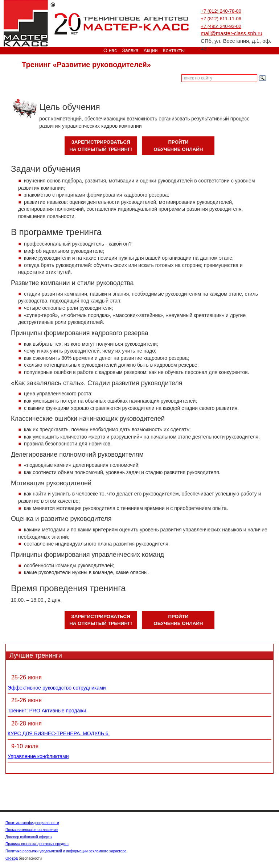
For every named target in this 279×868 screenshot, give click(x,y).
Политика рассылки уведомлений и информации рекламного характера (66, 851)
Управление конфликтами (38, 756)
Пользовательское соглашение (32, 830)
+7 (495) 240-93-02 (221, 26)
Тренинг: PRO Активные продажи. (48, 711)
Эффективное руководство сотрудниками (57, 688)
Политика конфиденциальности (32, 823)
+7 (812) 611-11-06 (221, 19)
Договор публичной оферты (29, 837)
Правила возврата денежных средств (37, 844)
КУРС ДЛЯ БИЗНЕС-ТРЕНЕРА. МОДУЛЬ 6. (59, 733)
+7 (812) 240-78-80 (221, 11)
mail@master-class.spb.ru (231, 33)
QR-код (12, 858)
